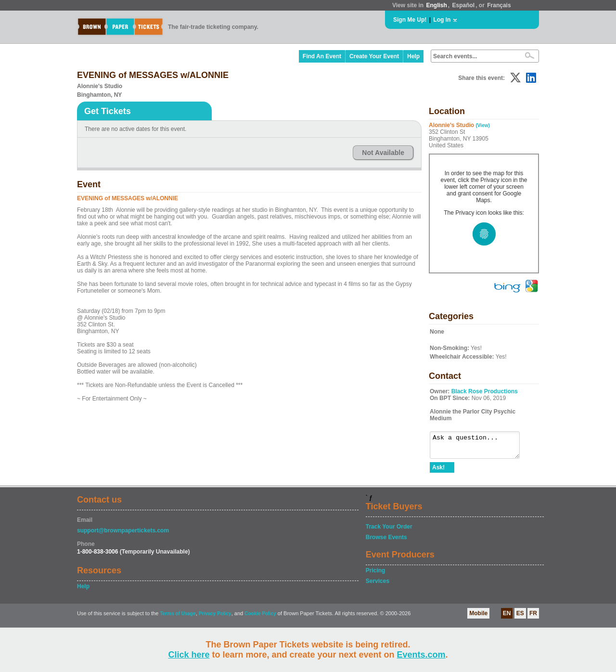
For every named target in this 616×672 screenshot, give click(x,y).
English (436, 5)
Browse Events (386, 542)
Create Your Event (374, 56)
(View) (483, 125)
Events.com (421, 655)
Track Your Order (389, 531)
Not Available (383, 153)
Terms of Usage (178, 618)
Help (413, 56)
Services (378, 585)
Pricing (376, 575)
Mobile (478, 618)
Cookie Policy (260, 618)
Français (499, 5)
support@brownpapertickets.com (123, 535)
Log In (442, 20)
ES (520, 618)
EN (507, 618)
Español (464, 5)
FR (533, 618)
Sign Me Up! (410, 20)
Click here (189, 655)
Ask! (438, 472)
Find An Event (322, 56)
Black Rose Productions (485, 391)
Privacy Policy (215, 618)
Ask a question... (480, 447)
